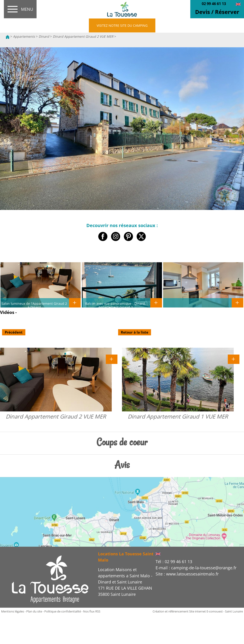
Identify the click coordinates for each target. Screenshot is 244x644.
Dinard (44, 36)
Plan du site (34, 611)
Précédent (14, 332)
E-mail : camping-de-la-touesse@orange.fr (196, 568)
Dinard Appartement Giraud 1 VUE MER (178, 416)
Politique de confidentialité (63, 611)
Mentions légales (13, 611)
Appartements (24, 36)
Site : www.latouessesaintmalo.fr (187, 574)
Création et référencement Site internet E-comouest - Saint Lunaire (198, 611)
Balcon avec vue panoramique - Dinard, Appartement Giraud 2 (115, 305)
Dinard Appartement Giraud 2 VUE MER (83, 36)
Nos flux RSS (92, 611)
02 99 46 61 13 (214, 4)
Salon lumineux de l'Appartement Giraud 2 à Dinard (34, 305)
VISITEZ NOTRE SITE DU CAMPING (122, 25)
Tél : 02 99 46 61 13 (174, 562)
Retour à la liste (135, 332)
